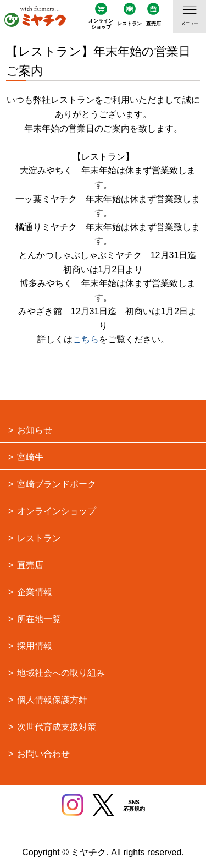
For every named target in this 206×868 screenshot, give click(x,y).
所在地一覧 (39, 619)
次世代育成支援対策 (57, 727)
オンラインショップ (101, 24)
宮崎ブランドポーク (57, 484)
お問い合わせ (43, 754)
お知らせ (35, 430)
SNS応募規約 (134, 806)
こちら (86, 339)
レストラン (129, 24)
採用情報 (35, 646)
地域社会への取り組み (61, 673)
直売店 (154, 24)
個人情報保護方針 (52, 700)
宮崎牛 (30, 457)
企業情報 (35, 592)
